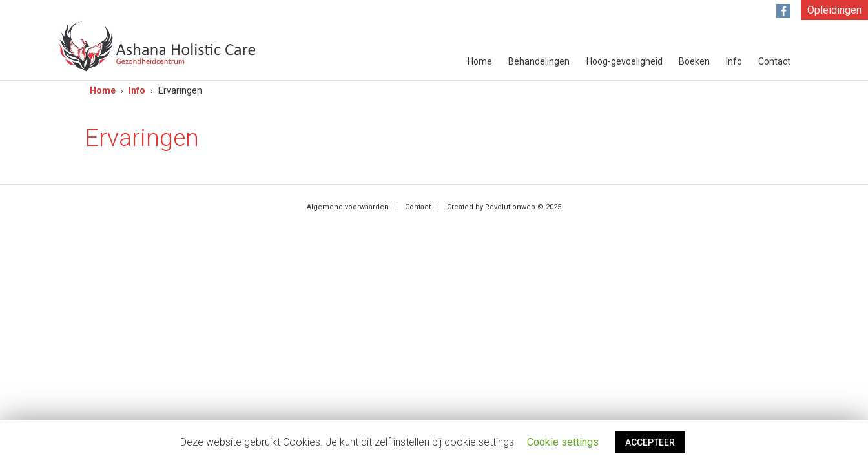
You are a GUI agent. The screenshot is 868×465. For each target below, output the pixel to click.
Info (734, 61)
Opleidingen (834, 10)
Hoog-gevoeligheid (625, 61)
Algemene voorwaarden (348, 207)
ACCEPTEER (650, 442)
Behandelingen (539, 61)
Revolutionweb (510, 207)
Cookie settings (563, 442)
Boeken (694, 61)
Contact (774, 61)
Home (480, 61)
